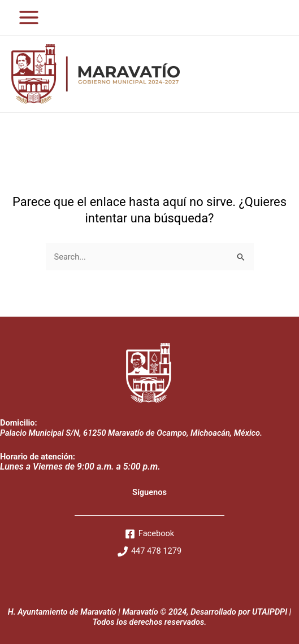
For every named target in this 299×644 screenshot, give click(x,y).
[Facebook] (149, 534)
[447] (149, 551)
